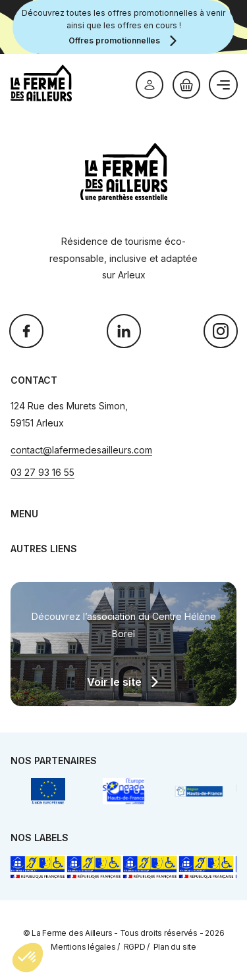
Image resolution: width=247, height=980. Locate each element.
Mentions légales (83, 947)
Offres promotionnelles (114, 40)
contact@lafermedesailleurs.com (81, 450)
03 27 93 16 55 (42, 472)
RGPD (135, 947)
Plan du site (175, 947)
